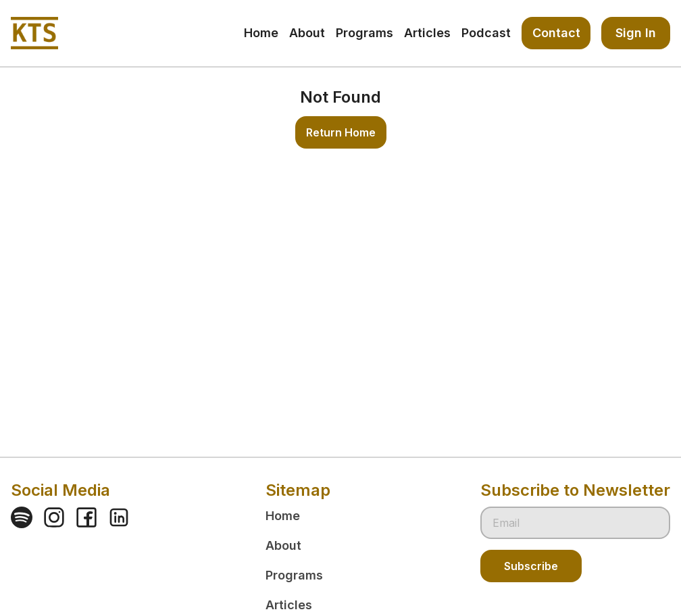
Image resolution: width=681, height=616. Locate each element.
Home (283, 516)
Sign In (636, 33)
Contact (556, 33)
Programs (294, 575)
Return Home (341, 132)
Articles (289, 605)
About (283, 545)
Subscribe (531, 566)
